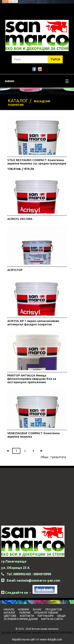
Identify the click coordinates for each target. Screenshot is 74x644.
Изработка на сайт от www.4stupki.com (37, 639)
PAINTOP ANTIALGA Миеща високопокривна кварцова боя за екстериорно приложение (32, 379)
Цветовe (10, 616)
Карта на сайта (52, 619)
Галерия (25, 613)
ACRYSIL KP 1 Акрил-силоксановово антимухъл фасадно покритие (33, 323)
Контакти (27, 616)
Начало (9, 609)
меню (37, 81)
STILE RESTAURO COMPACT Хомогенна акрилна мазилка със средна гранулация (37, 162)
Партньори (45, 616)
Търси (55, 59)
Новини (23, 609)
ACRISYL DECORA (20, 219)
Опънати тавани (46, 613)
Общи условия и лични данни (35, 617)
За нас (37, 609)
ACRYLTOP (15, 270)
